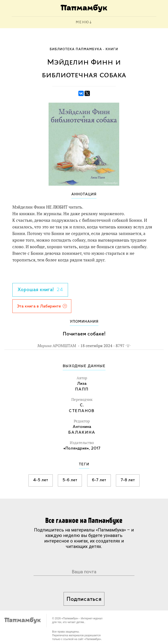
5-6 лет (70, 480)
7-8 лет (128, 480)
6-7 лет (99, 480)
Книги (112, 49)
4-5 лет (41, 480)
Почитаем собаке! (84, 334)
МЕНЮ (82, 22)
